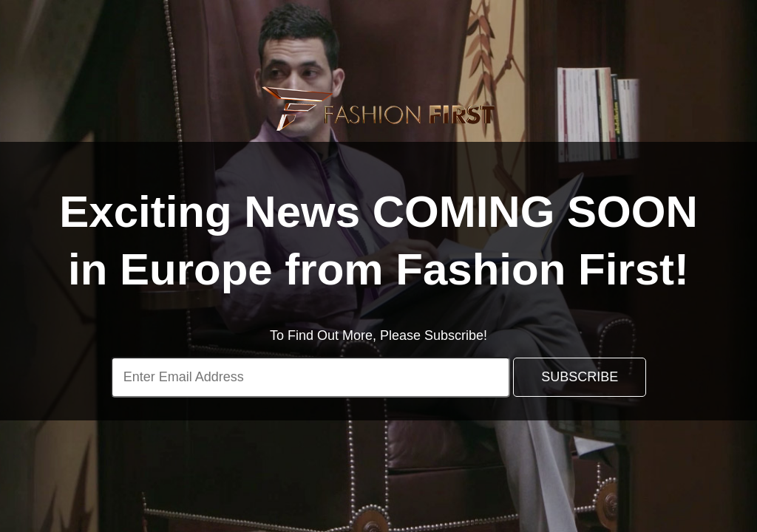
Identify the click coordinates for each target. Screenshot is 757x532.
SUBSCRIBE (580, 377)
